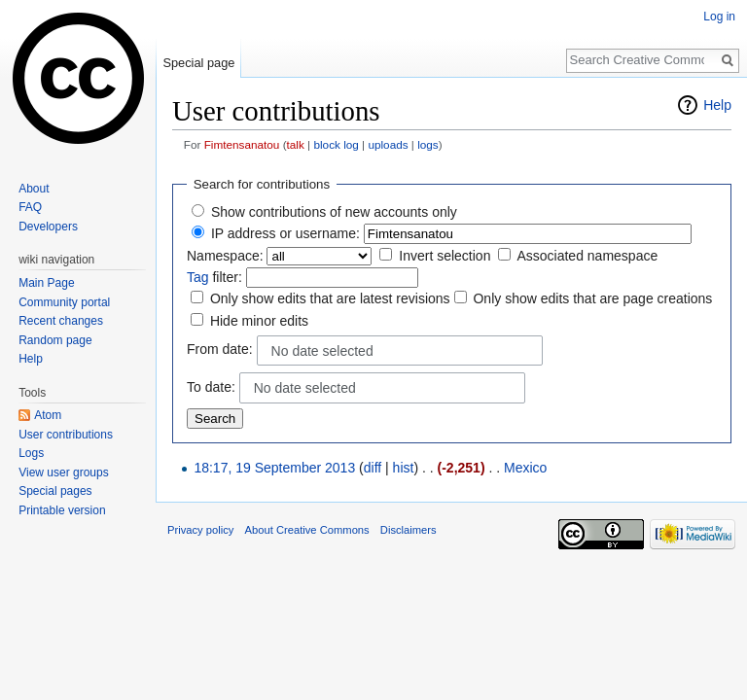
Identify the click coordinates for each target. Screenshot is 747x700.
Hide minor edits (259, 321)
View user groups (64, 472)
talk (296, 144)
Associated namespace (587, 256)
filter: (214, 277)
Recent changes (61, 321)
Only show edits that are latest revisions (330, 298)
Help (717, 105)
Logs (31, 453)
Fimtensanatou (242, 144)
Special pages (55, 491)
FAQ (30, 207)
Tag (198, 277)
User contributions (66, 435)
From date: (220, 349)
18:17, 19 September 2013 (274, 468)
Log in (719, 17)
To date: (211, 387)
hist (404, 468)
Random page (55, 340)
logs (428, 144)
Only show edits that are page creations (592, 298)
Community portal (64, 302)
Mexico (525, 468)
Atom (48, 415)
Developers (48, 227)
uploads (388, 144)
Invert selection (445, 256)
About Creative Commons (307, 530)
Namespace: (225, 256)
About (34, 189)
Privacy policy (200, 530)
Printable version (62, 510)
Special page (198, 63)
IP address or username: (285, 233)
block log (336, 144)
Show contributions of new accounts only (334, 212)
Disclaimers (409, 530)
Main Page (46, 283)
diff (373, 468)
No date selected (322, 351)
